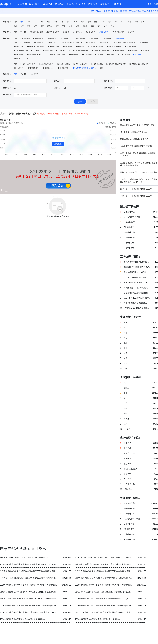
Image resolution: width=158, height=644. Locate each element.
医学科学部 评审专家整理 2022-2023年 (136, 146)
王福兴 (128, 429)
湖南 (136, 22)
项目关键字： (8, 95)
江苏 (42, 22)
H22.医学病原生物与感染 (101, 51)
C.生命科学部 (51, 38)
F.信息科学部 (94, 38)
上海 (29, 22)
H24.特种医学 (133, 51)
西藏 (71, 26)
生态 (126, 358)
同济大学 (129, 489)
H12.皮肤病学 (68, 47)
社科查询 (117, 4)
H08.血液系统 (143, 43)
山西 (103, 22)
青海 (57, 26)
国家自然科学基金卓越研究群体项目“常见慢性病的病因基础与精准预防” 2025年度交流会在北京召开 (116, 592)
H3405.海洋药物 (97, 64)
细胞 (126, 348)
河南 (129, 22)
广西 (143, 22)
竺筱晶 (127, 388)
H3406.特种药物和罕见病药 (116, 64)
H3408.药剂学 (19, 68)
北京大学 (127, 464)
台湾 (106, 26)
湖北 (56, 22)
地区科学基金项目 (53, 32)
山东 (49, 22)
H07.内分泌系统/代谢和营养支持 (123, 43)
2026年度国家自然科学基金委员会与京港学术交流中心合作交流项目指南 (105, 558)
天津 (82, 22)
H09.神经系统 (18, 47)
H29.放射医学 (74, 55)
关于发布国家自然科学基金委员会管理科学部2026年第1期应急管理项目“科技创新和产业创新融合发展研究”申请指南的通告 (50, 571)
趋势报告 (93, 4)
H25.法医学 (145, 51)
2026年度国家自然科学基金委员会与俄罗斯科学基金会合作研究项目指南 (30, 585)
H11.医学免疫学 (54, 47)
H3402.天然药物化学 (46, 64)
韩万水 (127, 419)
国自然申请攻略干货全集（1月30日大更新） (138, 125)
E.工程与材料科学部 (79, 38)
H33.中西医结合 (124, 55)
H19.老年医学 (48, 51)
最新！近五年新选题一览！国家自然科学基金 (139, 172)
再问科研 (6, 4)
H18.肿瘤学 (35, 51)
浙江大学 (127, 448)
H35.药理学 (18, 58)
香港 (99, 26)
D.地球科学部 (64, 38)
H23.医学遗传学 (119, 51)
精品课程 (35, 4)
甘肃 (29, 26)
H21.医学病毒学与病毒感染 (79, 51)
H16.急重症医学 (131, 47)
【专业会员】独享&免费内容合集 (134, 132)
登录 (150, 4)
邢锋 (126, 393)
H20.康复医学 (61, 51)
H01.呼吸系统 (25, 43)
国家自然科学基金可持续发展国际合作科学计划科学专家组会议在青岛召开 (105, 612)
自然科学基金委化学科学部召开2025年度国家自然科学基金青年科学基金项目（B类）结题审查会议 (116, 564)
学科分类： (7, 38)
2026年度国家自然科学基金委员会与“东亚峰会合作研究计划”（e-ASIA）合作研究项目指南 (112, 599)
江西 (123, 22)
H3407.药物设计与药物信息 (139, 64)
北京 (22, 22)
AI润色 (70, 4)
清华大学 (127, 474)
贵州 (15, 26)
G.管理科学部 (107, 38)
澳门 (92, 26)
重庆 (76, 22)
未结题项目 (34, 74)
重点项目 (66, 32)
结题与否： (7, 74)
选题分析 (60, 4)
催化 (126, 322)
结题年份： (58, 88)
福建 (116, 22)
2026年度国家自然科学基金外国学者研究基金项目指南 (22, 619)
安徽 (109, 22)
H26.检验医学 (18, 55)
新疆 (77, 26)
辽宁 (35, 26)
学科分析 (48, 4)
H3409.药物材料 (33, 68)
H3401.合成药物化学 (28, 64)
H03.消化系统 (52, 43)
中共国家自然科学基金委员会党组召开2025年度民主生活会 (24, 558)
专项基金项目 (103, 32)
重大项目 (131, 32)
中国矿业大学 (129, 459)
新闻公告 (81, 4)
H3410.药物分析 (48, 68)
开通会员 (58, 144)
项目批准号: (108, 81)
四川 (150, 22)
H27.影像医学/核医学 (34, 55)
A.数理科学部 (25, 38)
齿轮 (126, 363)
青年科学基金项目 (37, 32)
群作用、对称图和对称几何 (135, 277)
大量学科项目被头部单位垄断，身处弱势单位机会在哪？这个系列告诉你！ (139, 181)
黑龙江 (50, 26)
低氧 (126, 343)
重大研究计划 (77, 32)
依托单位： (58, 81)
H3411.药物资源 (63, 68)
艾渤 (126, 383)
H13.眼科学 (80, 47)
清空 (93, 101)
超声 (126, 353)
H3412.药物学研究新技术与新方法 (84, 68)
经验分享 (105, 4)
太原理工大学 (129, 453)
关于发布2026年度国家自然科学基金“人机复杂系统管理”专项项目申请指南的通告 (33, 578)
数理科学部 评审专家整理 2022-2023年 (136, 189)
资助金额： (108, 88)
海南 (89, 22)
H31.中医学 (99, 55)
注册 (156, 4)
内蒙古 (85, 26)
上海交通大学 (129, 484)
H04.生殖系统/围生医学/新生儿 (71, 43)
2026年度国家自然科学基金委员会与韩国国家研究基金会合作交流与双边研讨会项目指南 (36, 606)
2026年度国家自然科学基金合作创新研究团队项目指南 (97, 619)
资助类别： (7, 32)
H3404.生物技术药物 (81, 64)
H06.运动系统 (104, 43)
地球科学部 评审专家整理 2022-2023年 (136, 196)
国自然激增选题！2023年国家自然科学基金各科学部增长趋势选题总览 (139, 164)
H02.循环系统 (38, 43)
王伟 (126, 424)
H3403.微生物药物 (63, 64)
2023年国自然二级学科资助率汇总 (134, 139)
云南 (22, 26)
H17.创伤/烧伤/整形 (21, 51)
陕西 (69, 22)
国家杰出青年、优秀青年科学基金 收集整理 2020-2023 (138, 154)
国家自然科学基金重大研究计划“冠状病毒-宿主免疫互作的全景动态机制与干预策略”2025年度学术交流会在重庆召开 (47, 599)
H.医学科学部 (120, 38)
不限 (15, 22)
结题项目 (24, 74)
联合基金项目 (90, 32)
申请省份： (7, 22)
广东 (35, 22)
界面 (126, 338)
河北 (96, 22)
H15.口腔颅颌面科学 (114, 47)
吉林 (42, 26)
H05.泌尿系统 (90, 43)
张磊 (126, 403)
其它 (129, 38)
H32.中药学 (111, 55)
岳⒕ (126, 409)
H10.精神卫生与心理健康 (36, 47)
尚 (125, 398)
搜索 (80, 102)
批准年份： (7, 88)
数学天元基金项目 (118, 32)
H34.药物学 (137, 55)
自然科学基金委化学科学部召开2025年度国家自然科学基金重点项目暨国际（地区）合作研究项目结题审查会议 (45, 592)
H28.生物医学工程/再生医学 (55, 55)
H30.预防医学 (87, 55)
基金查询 (22, 4)
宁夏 (64, 26)
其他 (112, 26)
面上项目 (24, 32)
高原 (126, 333)
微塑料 (127, 328)
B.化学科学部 (38, 38)
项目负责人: (7, 81)
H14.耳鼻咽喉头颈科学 (96, 47)
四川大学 (127, 479)
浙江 (62, 22)
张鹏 (126, 414)
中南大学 (127, 443)
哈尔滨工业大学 (130, 469)
